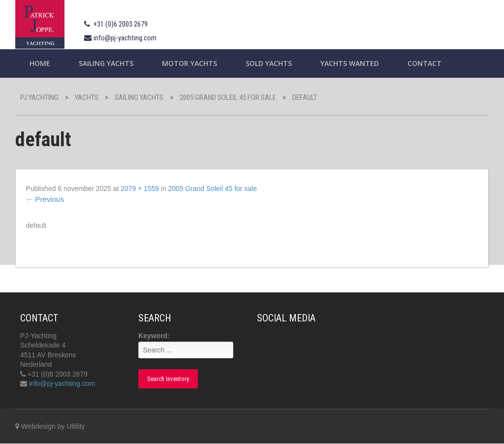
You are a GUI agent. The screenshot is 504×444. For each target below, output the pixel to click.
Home (40, 63)
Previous (45, 199)
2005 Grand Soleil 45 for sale (213, 189)
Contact (425, 63)
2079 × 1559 (140, 189)
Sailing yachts (106, 63)
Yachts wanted (350, 63)
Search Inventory (168, 379)
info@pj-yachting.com (125, 38)
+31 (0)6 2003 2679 (121, 24)
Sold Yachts (269, 63)
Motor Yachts (189, 63)
